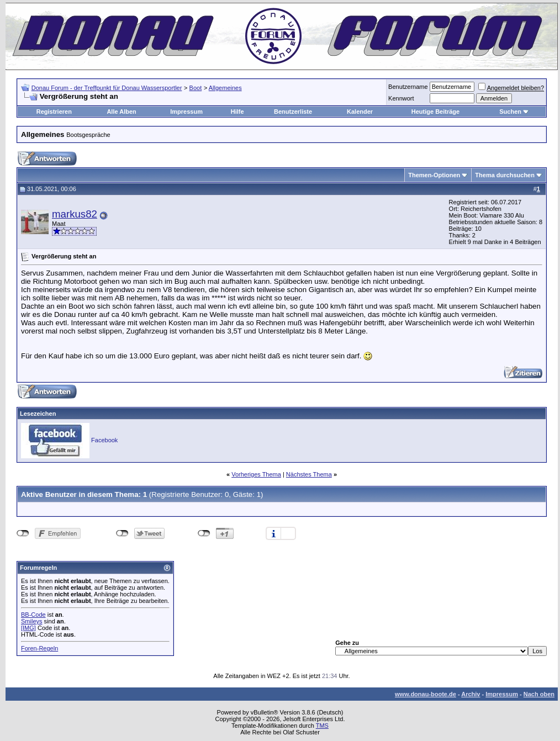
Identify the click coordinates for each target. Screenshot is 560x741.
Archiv (471, 694)
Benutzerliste (293, 112)
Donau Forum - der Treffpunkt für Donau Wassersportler (107, 88)
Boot (196, 88)
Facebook (104, 440)
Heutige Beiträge (435, 112)
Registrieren (54, 112)
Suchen (510, 112)
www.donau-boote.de (426, 694)
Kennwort (401, 98)
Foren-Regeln (39, 648)
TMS (322, 726)
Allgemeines (225, 88)
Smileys (32, 621)
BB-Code (33, 615)
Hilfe (237, 112)
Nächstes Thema (309, 474)
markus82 (75, 214)
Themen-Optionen (434, 175)
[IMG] (28, 628)
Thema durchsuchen (505, 175)
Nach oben (539, 694)
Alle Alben (121, 112)
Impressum (186, 112)
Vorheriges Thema (256, 474)
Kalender (360, 112)
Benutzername (408, 87)
